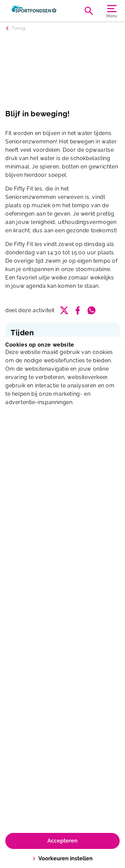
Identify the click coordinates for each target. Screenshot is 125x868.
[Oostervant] (34, 11)
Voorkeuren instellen (62, 858)
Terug (19, 28)
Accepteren (62, 841)
